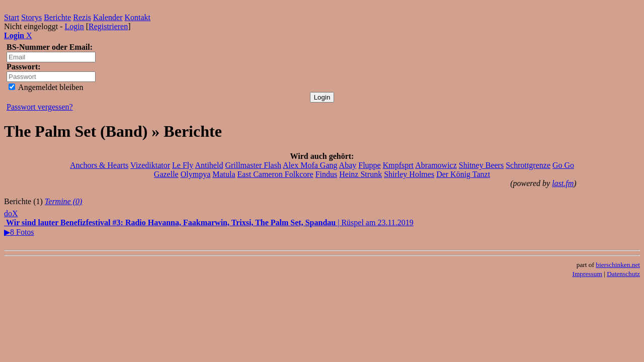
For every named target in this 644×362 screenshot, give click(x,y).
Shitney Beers (481, 165)
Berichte (57, 17)
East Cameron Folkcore (275, 174)
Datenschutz (623, 274)
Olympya (196, 174)
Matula (224, 174)
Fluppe (369, 165)
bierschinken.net (618, 265)
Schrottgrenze (528, 165)
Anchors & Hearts (99, 165)
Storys (31, 17)
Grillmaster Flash (253, 165)
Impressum (587, 274)
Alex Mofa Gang (310, 165)
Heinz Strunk (360, 174)
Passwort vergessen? (40, 107)
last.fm (563, 183)
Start (12, 17)
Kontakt (138, 17)
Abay (348, 165)
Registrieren (108, 26)
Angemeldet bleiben (46, 87)
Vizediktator (150, 165)
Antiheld (209, 165)
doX (11, 213)
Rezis (82, 17)
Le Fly (183, 165)
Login (74, 26)
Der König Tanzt (463, 174)
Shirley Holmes (409, 174)
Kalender (108, 17)
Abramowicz (436, 165)
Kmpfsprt (398, 165)
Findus (327, 174)
